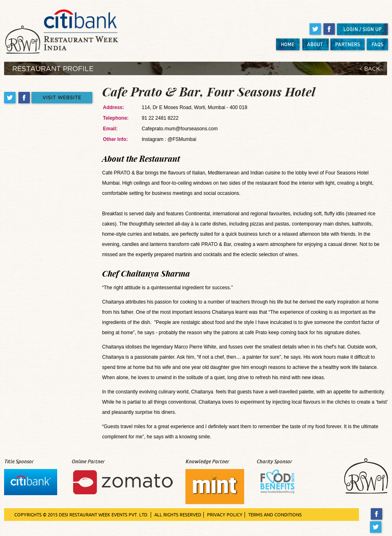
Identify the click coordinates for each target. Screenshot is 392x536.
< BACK (370, 69)
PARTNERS (348, 44)
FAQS (378, 44)
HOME (288, 44)
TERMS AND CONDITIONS (275, 515)
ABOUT (315, 44)
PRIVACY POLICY (225, 515)
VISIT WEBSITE (62, 98)
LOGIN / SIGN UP (363, 29)
